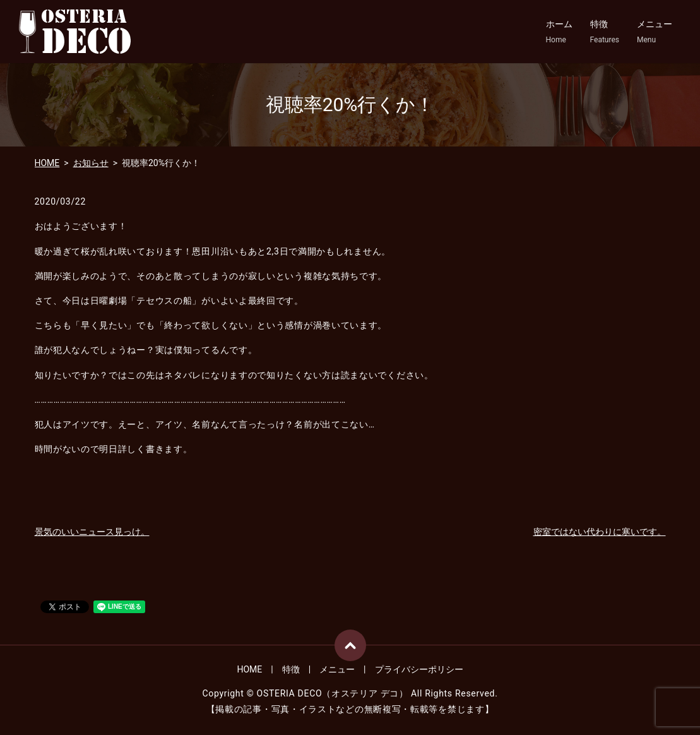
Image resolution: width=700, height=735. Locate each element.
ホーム (559, 32)
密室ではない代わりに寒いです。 (600, 532)
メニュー (655, 32)
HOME (47, 163)
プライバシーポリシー (419, 669)
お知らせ (91, 163)
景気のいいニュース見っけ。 (92, 532)
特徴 (605, 32)
